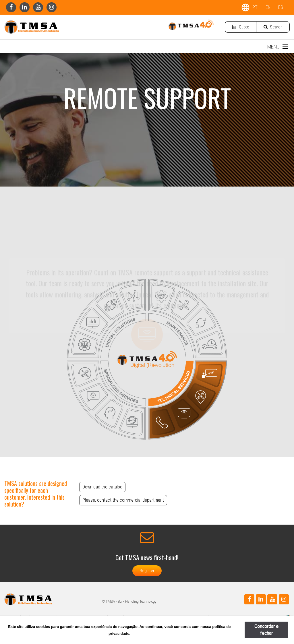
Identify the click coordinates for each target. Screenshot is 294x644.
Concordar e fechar (266, 630)
